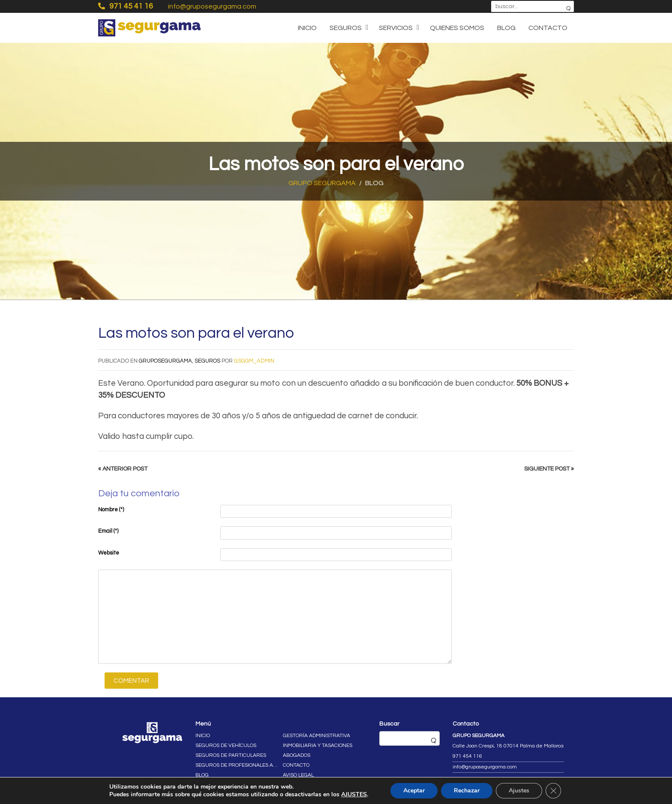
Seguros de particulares (231, 755)
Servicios (396, 28)
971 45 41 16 (126, 6)
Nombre (111, 510)
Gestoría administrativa (316, 736)
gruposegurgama (165, 361)
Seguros (346, 28)
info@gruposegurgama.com (212, 6)
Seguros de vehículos (226, 745)
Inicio (307, 28)
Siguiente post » (549, 469)
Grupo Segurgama (322, 183)
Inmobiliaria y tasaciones (318, 745)
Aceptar (414, 790)
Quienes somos (457, 28)
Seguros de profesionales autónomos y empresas (237, 765)
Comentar (131, 681)
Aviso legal (298, 775)
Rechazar (467, 790)
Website (109, 553)
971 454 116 (467, 756)
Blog (506, 28)
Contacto (548, 28)
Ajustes (519, 790)
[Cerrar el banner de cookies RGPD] (553, 791)
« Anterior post (123, 469)
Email (108, 531)
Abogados (297, 755)
